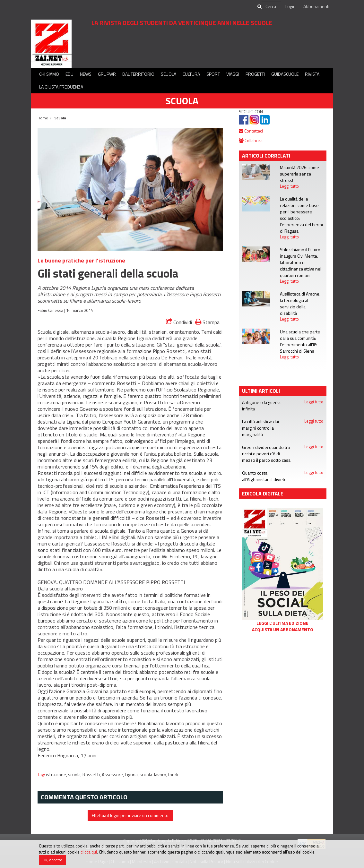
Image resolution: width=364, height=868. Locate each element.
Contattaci (251, 131)
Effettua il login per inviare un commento (130, 815)
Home (43, 118)
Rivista (312, 74)
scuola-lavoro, (154, 775)
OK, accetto (52, 860)
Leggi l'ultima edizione (282, 623)
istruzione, (57, 775)
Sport (213, 74)
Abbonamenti (316, 6)
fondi (173, 775)
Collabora (251, 140)
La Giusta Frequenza (61, 87)
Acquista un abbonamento (283, 630)
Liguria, (132, 775)
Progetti (255, 74)
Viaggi (233, 74)
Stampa (207, 322)
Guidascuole (285, 74)
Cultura (191, 74)
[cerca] (271, 6)
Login (290, 6)
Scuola (169, 74)
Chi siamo (49, 74)
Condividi (179, 322)
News (86, 74)
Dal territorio (138, 74)
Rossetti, (92, 775)
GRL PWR (107, 74)
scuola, (75, 775)
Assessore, (113, 775)
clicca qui (89, 852)
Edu (69, 74)
